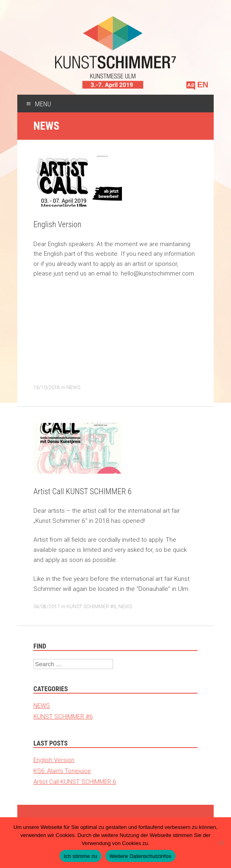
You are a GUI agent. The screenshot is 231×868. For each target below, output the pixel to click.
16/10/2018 (47, 387)
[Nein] (221, 843)
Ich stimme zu (80, 856)
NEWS (73, 387)
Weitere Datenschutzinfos (140, 856)
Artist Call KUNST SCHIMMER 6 (82, 491)
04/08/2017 (47, 606)
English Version (57, 224)
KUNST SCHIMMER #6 (91, 606)
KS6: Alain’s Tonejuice (62, 771)
